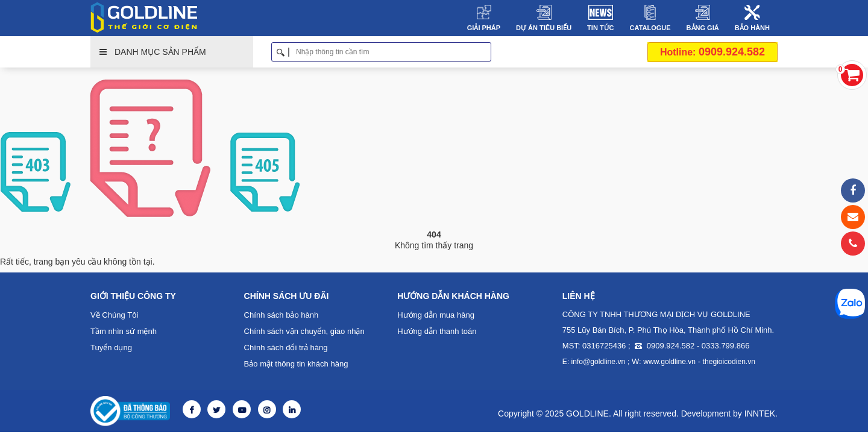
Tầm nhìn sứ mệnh (124, 331)
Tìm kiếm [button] (487, 52)
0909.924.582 (712, 52)
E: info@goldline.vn (594, 362)
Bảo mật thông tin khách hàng (296, 364)
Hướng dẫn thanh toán (437, 331)
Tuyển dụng (111, 348)
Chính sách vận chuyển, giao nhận (304, 331)
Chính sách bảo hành (281, 315)
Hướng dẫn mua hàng (436, 315)
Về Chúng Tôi (114, 315)
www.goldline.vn (669, 362)
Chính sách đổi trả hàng (286, 348)
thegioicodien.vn (728, 362)
